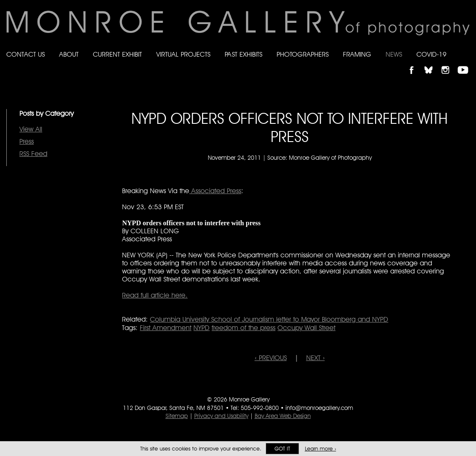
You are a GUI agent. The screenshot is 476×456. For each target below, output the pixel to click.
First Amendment (166, 328)
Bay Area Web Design (283, 416)
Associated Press (215, 191)
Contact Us (26, 54)
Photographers (303, 54)
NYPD (201, 328)
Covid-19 (431, 54)
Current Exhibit (117, 54)
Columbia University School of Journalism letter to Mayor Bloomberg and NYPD (269, 319)
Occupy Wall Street (306, 328)
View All (31, 129)
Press (27, 141)
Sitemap (177, 416)
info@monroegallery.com (319, 408)
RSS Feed (33, 154)
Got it (282, 449)
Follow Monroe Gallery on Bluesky (432, 63)
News (394, 54)
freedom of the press (243, 328)
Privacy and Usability (221, 416)
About (69, 54)
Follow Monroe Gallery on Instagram (449, 63)
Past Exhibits (243, 54)
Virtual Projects (183, 54)
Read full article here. (155, 295)
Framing (357, 54)
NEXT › (316, 358)
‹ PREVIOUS (271, 358)
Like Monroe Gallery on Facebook (415, 63)
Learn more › (321, 449)
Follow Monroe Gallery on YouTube (466, 63)
